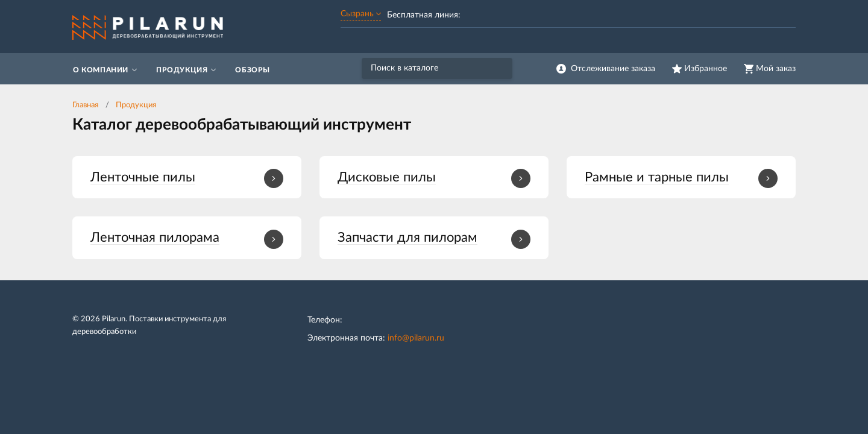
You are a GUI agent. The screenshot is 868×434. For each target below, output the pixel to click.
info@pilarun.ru (416, 338)
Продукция (136, 105)
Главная (85, 105)
